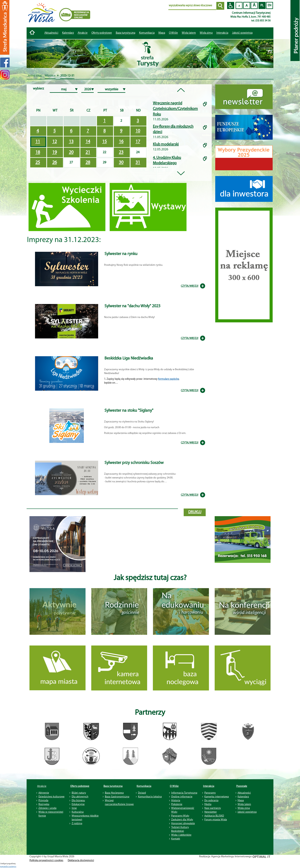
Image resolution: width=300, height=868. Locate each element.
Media (208, 804)
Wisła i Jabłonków (181, 835)
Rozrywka (44, 804)
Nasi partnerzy (213, 808)
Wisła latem (189, 33)
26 (55, 163)
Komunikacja (144, 786)
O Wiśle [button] (173, 33)
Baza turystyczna (113, 786)
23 (121, 152)
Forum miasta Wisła (216, 819)
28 (88, 163)
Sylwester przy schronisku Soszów (134, 463)
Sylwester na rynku (121, 254)
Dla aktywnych (80, 796)
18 (38, 152)
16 (121, 142)
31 (138, 163)
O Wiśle (174, 786)
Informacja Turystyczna (184, 793)
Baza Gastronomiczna (117, 796)
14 (88, 142)
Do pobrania (211, 800)
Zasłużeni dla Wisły (182, 819)
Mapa (162, 33)
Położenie (177, 804)
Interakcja (209, 786)
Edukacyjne (78, 804)
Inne (74, 808)
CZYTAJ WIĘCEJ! (190, 286)
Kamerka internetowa (217, 796)
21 (88, 152)
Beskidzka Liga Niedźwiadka (129, 358)
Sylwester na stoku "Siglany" (129, 411)
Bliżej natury (79, 793)
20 (71, 152)
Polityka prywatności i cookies (46, 860)
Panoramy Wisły (180, 816)
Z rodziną (77, 823)
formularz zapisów (168, 379)
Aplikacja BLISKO (214, 816)
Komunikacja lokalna (150, 796)
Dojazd (142, 793)
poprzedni (4, 867)
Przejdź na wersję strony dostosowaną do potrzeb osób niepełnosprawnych (231, 5)
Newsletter (211, 812)
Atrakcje (83, 33)
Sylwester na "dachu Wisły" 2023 (132, 306)
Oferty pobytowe (102, 33)
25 (38, 163)
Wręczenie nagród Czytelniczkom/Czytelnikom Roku (175, 109)
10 (138, 131)
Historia (176, 800)
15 (104, 142)
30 (121, 163)
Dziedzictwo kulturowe (51, 796)
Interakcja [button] (222, 33)
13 (71, 142)
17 (138, 142)
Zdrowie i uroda (47, 808)
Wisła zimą (206, 33)
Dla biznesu (78, 800)
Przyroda (43, 800)
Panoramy (210, 793)
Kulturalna (77, 812)
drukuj (195, 512)
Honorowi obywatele (183, 823)
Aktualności (51, 33)
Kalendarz (68, 33)
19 (55, 152)
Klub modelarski (166, 144)
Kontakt (176, 839)
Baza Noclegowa (114, 793)
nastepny (12, 867)
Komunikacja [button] (147, 33)
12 (55, 142)
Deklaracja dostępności (81, 860)
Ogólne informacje (182, 796)
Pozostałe (242, 786)
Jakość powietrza (242, 33)
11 (38, 142)
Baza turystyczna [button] (126, 33)
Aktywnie (44, 793)
